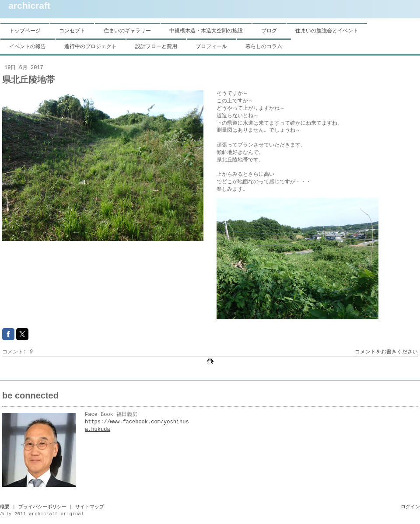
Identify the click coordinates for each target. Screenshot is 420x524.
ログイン (410, 507)
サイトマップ (90, 507)
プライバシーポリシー (42, 507)
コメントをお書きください (386, 352)
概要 (5, 507)
